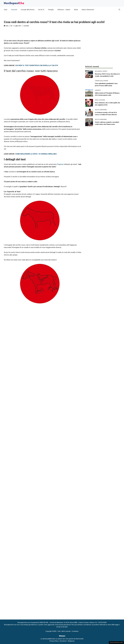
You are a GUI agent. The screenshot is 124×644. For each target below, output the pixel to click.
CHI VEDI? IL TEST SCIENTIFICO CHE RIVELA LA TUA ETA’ (37, 65)
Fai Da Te (41, 10)
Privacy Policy (54, 641)
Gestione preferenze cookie (116, 642)
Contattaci (75, 631)
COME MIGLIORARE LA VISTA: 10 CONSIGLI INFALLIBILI (36, 154)
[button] (119, 10)
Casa (6, 10)
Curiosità (14, 10)
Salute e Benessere (88, 10)
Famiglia (51, 10)
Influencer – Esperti (64, 10)
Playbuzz (60, 164)
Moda (76, 10)
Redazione (71, 641)
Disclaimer (63, 641)
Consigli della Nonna (28, 10)
